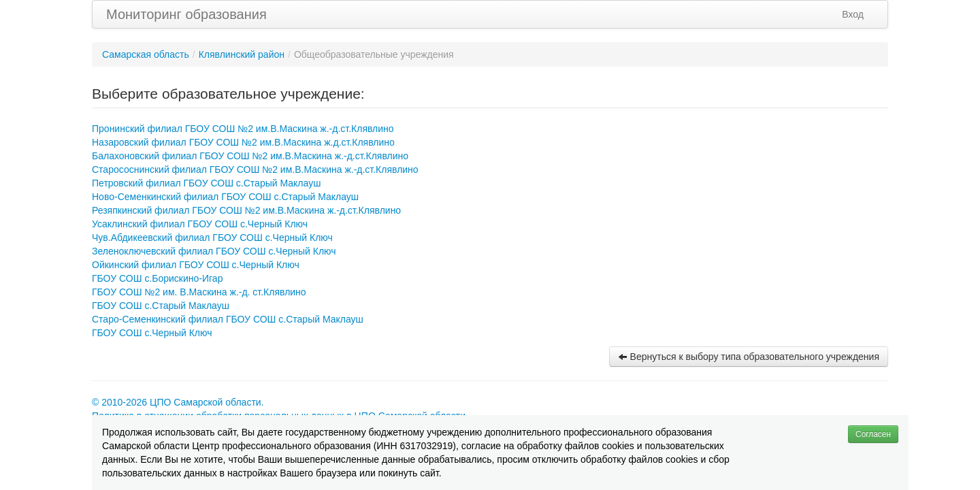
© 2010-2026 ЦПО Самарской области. (178, 402)
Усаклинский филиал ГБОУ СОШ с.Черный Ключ (200, 224)
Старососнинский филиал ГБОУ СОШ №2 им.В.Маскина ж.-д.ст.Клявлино (255, 169)
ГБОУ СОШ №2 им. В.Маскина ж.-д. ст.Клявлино (199, 292)
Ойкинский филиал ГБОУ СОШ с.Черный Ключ (196, 265)
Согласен (873, 434)
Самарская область (146, 54)
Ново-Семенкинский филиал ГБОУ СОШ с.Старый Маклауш (225, 197)
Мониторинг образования (186, 14)
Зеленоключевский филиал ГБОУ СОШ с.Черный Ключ (214, 251)
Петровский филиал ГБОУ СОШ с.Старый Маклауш (206, 183)
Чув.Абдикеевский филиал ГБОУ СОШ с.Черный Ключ (212, 238)
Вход (853, 14)
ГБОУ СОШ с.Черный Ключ (152, 333)
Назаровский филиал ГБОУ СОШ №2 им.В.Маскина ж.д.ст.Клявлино (243, 142)
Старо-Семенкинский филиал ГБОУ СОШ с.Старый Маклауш (228, 319)
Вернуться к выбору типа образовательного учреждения (749, 357)
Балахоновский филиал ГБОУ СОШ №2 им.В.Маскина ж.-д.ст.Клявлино (250, 156)
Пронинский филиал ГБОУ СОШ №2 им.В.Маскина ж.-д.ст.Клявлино (243, 129)
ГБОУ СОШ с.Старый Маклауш (161, 306)
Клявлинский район (242, 54)
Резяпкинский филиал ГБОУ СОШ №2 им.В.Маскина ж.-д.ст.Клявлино (246, 210)
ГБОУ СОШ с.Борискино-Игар (157, 278)
